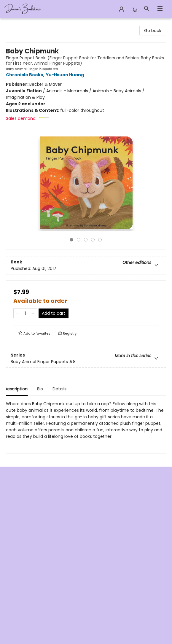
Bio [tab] (42, 389)
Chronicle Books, (26, 75)
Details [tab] (61, 389)
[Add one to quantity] (33, 313)
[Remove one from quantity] (17, 313)
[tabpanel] (86, 427)
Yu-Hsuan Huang (66, 75)
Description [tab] (18, 389)
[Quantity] (25, 313)
